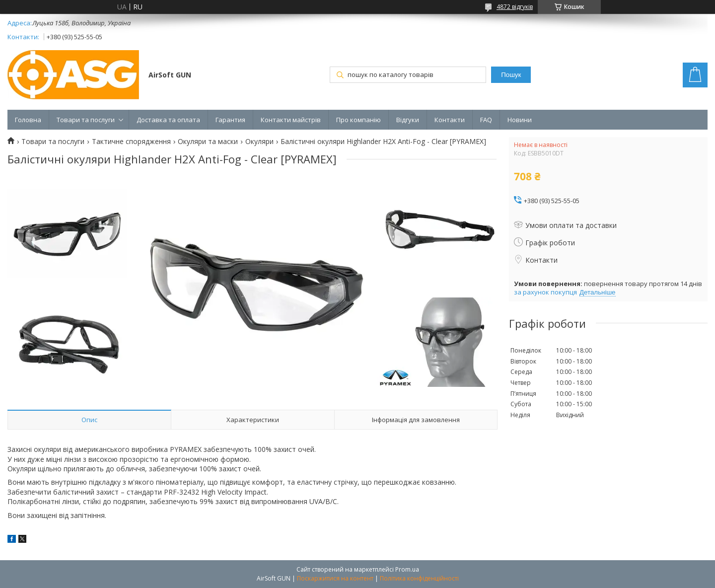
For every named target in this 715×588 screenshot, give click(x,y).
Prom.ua (407, 569)
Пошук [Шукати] (511, 75)
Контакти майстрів (291, 120)
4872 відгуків (515, 7)
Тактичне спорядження (131, 142)
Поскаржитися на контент (335, 578)
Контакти (450, 120)
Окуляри (259, 142)
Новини (520, 120)
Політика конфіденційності (419, 578)
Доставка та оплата (168, 120)
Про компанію (358, 120)
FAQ (486, 120)
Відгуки (408, 120)
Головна (28, 120)
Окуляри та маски (208, 142)
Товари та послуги (86, 120)
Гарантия (230, 120)
